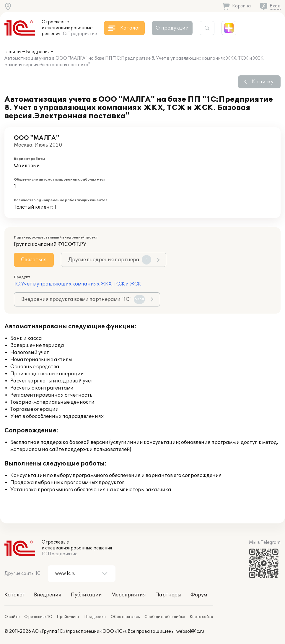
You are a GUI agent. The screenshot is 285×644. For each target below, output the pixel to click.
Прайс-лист (68, 617)
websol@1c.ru (190, 631)
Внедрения (38, 52)
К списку (263, 82)
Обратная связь (125, 617)
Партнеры (168, 595)
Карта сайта (201, 617)
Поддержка (95, 617)
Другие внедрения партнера (110, 260)
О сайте (12, 617)
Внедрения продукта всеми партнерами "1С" (83, 299)
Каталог (14, 595)
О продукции (172, 28)
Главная (13, 52)
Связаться (34, 260)
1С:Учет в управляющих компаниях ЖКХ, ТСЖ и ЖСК (78, 284)
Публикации (86, 595)
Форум (199, 595)
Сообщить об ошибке (165, 617)
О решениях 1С (38, 617)
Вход (275, 6)
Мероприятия (129, 595)
